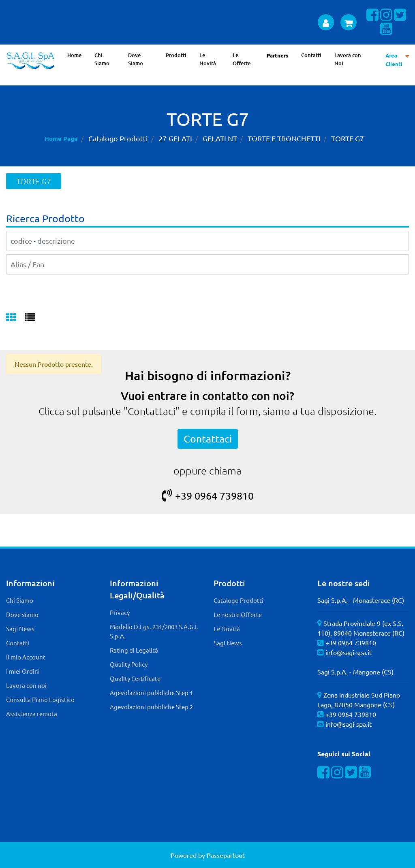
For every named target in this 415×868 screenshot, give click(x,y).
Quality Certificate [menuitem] (135, 678)
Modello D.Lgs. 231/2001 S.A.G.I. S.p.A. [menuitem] (154, 631)
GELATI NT (220, 138)
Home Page (61, 138)
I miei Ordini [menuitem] (23, 671)
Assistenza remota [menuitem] (32, 714)
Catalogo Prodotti (118, 138)
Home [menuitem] (74, 55)
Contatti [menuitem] (311, 55)
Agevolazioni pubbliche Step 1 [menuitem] (151, 692)
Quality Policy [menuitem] (129, 664)
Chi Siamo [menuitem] (102, 59)
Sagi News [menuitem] (20, 629)
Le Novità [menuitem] (208, 59)
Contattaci (208, 439)
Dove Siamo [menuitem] (136, 59)
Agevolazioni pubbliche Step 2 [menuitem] (151, 707)
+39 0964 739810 (208, 496)
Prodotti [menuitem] (176, 55)
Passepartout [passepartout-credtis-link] (226, 855)
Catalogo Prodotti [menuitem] (239, 600)
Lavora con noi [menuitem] (26, 685)
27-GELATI (175, 138)
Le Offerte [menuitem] (242, 59)
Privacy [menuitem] (120, 612)
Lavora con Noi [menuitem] (348, 59)
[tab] (16, 318)
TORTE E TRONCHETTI (284, 138)
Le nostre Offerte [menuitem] (238, 614)
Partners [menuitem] (277, 55)
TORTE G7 (348, 138)
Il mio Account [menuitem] (26, 657)
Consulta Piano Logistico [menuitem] (40, 699)
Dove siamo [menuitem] (22, 614)
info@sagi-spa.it (349, 652)
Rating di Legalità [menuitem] (134, 650)
